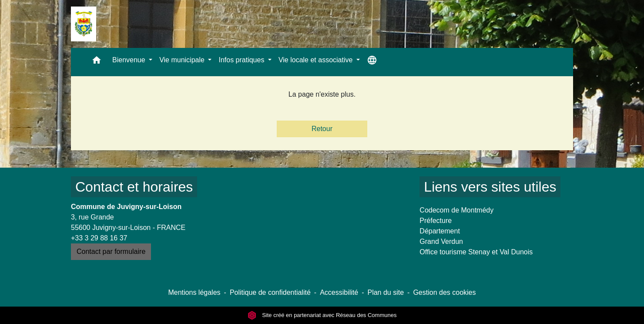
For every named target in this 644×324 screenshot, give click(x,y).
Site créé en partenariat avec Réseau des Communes (322, 315)
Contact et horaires (134, 187)
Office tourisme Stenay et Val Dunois (476, 252)
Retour (322, 129)
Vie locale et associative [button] (317, 60)
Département (440, 231)
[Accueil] (84, 24)
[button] (97, 62)
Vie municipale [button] (183, 60)
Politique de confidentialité (270, 292)
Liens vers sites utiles (490, 187)
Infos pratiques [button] (242, 60)
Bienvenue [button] (130, 60)
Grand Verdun (441, 241)
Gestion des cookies (444, 292)
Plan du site (386, 292)
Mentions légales (194, 292)
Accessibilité (339, 292)
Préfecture (436, 221)
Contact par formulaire (111, 251)
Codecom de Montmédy (456, 210)
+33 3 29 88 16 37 (99, 238)
